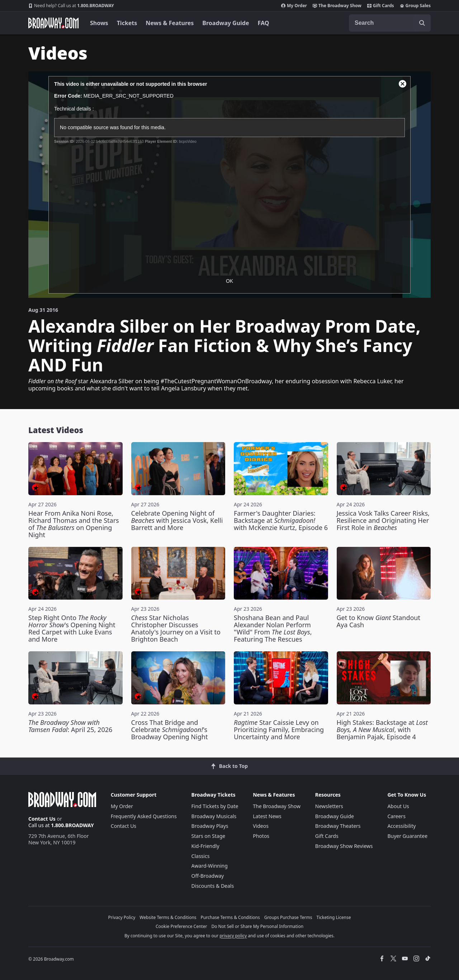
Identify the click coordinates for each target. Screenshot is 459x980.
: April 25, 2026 (70, 726)
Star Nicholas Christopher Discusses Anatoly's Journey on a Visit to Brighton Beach (176, 628)
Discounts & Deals (213, 886)
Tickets (127, 23)
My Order (294, 6)
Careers (396, 816)
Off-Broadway (208, 876)
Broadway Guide (226, 23)
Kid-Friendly (205, 846)
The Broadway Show (337, 6)
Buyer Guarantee (407, 836)
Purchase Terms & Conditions (230, 917)
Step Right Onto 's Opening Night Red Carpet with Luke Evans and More (72, 628)
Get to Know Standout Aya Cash (379, 621)
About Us (398, 806)
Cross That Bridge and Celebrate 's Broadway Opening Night (170, 730)
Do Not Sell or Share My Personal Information (257, 926)
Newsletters (329, 806)
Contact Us (42, 819)
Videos (261, 826)
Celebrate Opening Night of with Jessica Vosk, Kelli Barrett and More (177, 520)
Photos (261, 836)
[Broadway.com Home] (53, 23)
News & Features (170, 23)
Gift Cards (381, 6)
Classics (201, 856)
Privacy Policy (122, 917)
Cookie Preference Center (181, 926)
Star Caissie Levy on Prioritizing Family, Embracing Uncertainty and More (279, 730)
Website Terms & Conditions (168, 917)
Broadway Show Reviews (344, 846)
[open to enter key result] (422, 23)
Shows (99, 23)
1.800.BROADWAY (71, 6)
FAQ (264, 23)
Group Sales (415, 6)
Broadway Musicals (214, 816)
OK (229, 281)
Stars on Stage (209, 836)
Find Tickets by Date (215, 806)
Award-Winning (210, 866)
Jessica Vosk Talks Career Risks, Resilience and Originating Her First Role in (383, 520)
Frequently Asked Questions (144, 816)
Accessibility (401, 826)
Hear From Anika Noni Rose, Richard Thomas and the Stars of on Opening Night (74, 524)
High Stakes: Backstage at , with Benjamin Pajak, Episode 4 (382, 730)
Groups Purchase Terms (288, 917)
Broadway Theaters (338, 826)
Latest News (267, 816)
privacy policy (233, 936)
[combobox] (390, 23)
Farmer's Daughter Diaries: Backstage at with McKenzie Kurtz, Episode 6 (281, 520)
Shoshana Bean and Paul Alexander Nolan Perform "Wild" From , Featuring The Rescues (273, 628)
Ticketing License (334, 917)
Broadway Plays (210, 826)
